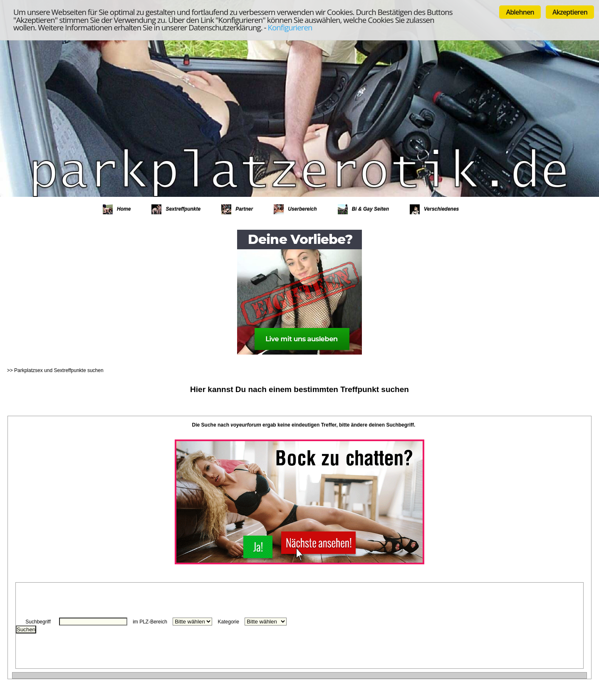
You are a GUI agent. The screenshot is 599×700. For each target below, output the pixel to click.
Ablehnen (520, 12)
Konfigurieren (290, 27)
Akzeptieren (570, 12)
